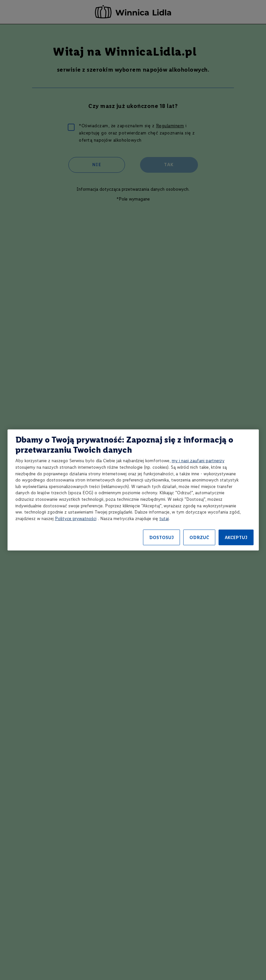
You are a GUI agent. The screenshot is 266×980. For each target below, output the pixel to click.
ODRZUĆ (199, 538)
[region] (133, 490)
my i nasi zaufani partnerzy (198, 461)
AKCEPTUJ (236, 538)
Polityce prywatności (76, 519)
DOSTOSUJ (161, 538)
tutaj (164, 519)
